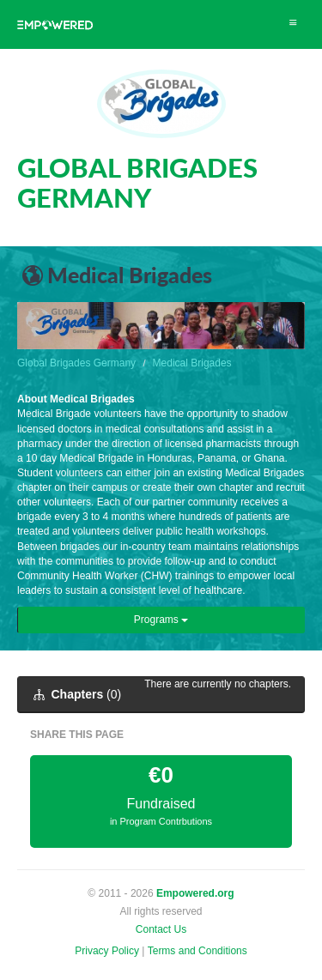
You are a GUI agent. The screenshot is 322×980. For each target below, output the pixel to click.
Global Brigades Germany (76, 363)
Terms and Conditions (197, 951)
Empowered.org (195, 893)
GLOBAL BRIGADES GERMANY (137, 182)
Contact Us (161, 929)
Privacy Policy (107, 951)
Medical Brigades (192, 363)
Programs (161, 620)
